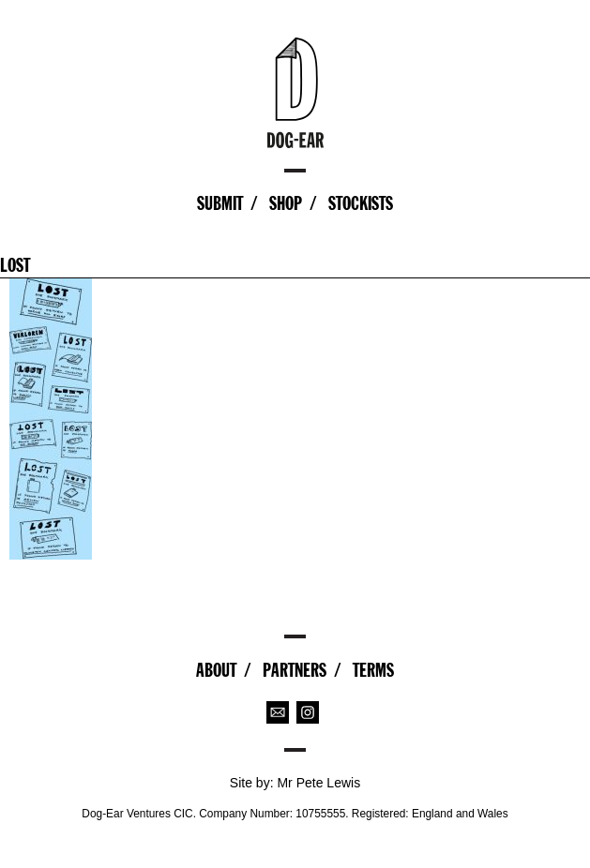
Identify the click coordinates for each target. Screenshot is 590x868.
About (216, 670)
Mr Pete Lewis (318, 783)
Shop (286, 203)
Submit (220, 203)
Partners (295, 670)
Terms (373, 670)
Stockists (361, 203)
